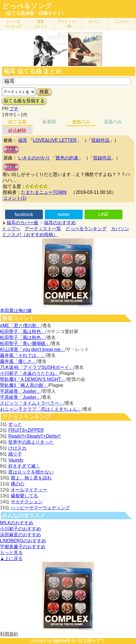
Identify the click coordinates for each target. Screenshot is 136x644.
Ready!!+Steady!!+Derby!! (34, 436)
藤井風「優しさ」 (18, 361)
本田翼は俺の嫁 (16, 310)
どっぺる (13, 24)
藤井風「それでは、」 (23, 355)
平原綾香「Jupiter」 (20, 391)
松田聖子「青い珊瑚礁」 (25, 343)
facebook (24, 214)
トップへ (11, 229)
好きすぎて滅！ (24, 466)
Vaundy (16, 460)
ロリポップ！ (91, 641)
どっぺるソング (27, 6)
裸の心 (18, 484)
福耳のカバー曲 (22, 223)
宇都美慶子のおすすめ (23, 547)
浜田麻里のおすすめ (20, 535)
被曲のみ (81, 122)
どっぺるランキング (86, 229)
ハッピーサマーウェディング (40, 508)
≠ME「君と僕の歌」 (21, 326)
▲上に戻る (11, 559)
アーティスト (68, 24)
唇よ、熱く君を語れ (31, 478)
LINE (103, 214)
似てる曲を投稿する (24, 101)
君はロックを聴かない (31, 472)
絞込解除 (17, 131)
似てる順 (17, 122)
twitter (64, 214)
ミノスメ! (122, 22)
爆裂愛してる (24, 496)
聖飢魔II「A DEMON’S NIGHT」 (33, 379)
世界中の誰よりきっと (31, 442)
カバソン (95, 22)
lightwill (62, 641)
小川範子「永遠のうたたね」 (30, 373)
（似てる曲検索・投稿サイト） (34, 13)
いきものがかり (34, 158)
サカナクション (27, 502)
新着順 (49, 122)
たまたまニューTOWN (44, 192)
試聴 (11, 149)
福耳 (23, 140)
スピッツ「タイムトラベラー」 (32, 403)
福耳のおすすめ (60, 223)
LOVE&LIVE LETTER (55, 140)
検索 (44, 92)
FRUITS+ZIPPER (26, 430)
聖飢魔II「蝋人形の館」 (24, 385)
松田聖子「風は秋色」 (23, 332)
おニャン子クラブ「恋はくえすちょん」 (41, 409)
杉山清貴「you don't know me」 (33, 349)
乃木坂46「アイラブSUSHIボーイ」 (37, 367)
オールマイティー (29, 490)
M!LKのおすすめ (17, 523)
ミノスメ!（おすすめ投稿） (30, 235)
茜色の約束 (67, 158)
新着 (41, 24)
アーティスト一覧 (43, 229)
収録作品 (101, 140)
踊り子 (15, 454)
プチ (14, 109)
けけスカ (17, 448)
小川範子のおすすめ (20, 529)
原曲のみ (113, 122)
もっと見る (11, 553)
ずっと (15, 424)
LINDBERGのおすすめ (23, 541)
